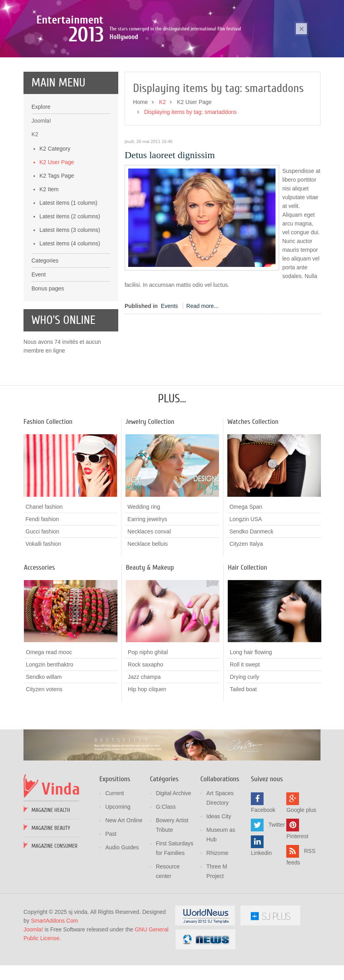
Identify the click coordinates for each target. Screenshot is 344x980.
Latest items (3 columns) (70, 281)
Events (169, 357)
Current (114, 845)
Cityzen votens (44, 741)
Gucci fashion (42, 582)
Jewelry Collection (150, 473)
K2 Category (55, 200)
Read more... (202, 357)
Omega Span (246, 558)
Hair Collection (247, 618)
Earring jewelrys (147, 570)
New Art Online (124, 872)
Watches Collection (253, 473)
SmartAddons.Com (55, 972)
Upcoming (118, 858)
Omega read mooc (49, 704)
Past (111, 886)
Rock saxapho (146, 716)
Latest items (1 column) (68, 254)
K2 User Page (57, 214)
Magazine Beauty (51, 880)
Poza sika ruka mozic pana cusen (105, 59)
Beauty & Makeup (150, 618)
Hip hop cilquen (147, 741)
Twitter (277, 876)
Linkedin (261, 905)
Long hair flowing (251, 704)
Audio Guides (122, 899)
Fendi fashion (42, 570)
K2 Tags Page (57, 227)
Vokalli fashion (43, 595)
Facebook (263, 862)
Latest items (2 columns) (70, 268)
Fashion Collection (48, 473)
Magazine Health (51, 862)
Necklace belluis (148, 595)
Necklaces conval (149, 582)
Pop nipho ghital (148, 704)
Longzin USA (246, 570)
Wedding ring (144, 558)
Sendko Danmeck (251, 582)
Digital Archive (173, 845)
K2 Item (49, 241)
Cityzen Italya (246, 595)
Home (140, 153)
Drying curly (244, 728)
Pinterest (297, 888)
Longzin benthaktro (50, 716)
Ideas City (219, 868)
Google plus (301, 862)
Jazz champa (144, 728)
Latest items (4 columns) (70, 295)
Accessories (39, 618)
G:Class (166, 858)
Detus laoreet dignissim (170, 206)
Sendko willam (44, 728)
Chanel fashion (44, 558)
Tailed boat (243, 741)
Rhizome (217, 905)
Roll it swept (245, 716)
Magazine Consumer (55, 898)
